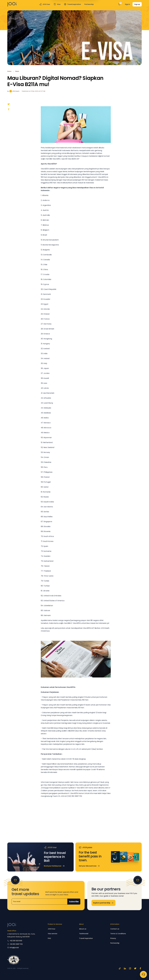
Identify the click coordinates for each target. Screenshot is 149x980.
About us (83, 929)
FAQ (49, 938)
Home (9, 71)
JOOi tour (52, 929)
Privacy (113, 938)
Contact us (115, 929)
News (17, 71)
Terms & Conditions (118, 934)
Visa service (52, 934)
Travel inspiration (86, 938)
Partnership (115, 943)
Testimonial (84, 934)
